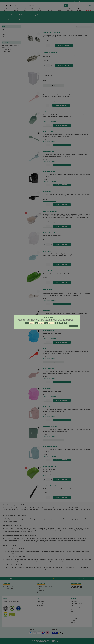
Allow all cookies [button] (74, 326)
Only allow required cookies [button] (61, 326)
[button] (29, 323)
